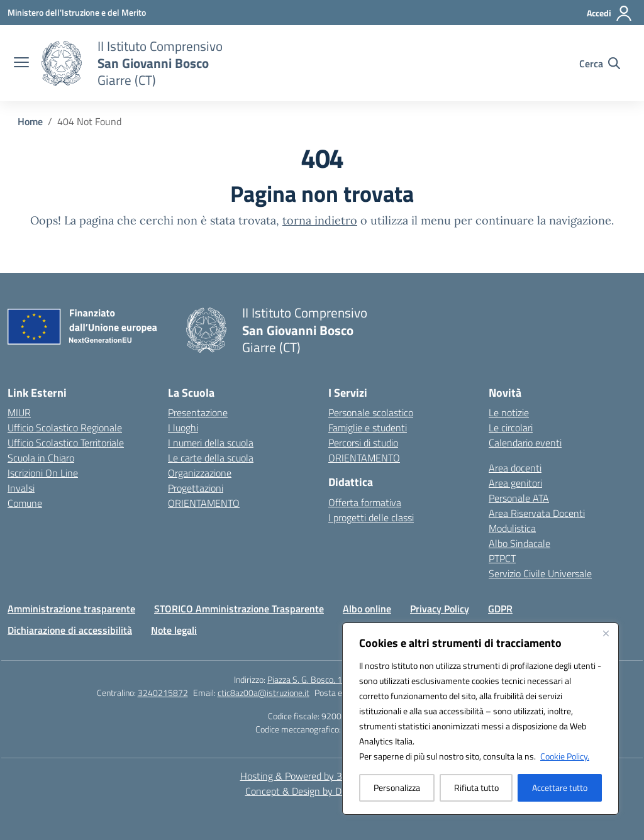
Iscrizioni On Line (43, 473)
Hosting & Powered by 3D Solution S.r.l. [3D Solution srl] (322, 776)
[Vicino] (606, 633)
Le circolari (511, 428)
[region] (480, 719)
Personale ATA (519, 498)
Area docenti (515, 468)
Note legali (174, 630)
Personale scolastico (371, 412)
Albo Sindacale (519, 543)
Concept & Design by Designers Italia (322, 791)
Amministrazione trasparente (71, 609)
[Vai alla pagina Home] (30, 121)
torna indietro (320, 220)
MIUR (19, 412)
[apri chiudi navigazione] (21, 64)
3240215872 (163, 693)
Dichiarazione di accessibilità (70, 630)
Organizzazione (200, 473)
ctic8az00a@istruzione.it (264, 693)
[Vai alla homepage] (160, 63)
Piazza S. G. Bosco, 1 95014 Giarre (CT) (339, 679)
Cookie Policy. (565, 756)
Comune (25, 503)
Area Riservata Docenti (537, 513)
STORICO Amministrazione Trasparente (239, 609)
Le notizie (509, 412)
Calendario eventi (525, 443)
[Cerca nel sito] (600, 64)
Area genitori (515, 483)
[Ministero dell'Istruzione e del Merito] (77, 12)
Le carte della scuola (211, 458)
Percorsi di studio (363, 443)
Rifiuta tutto (476, 787)
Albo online (367, 609)
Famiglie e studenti (368, 428)
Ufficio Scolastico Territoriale (66, 443)
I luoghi (183, 428)
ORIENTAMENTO (204, 503)
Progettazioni (196, 488)
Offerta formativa (365, 502)
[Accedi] (610, 13)
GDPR (500, 609)
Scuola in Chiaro (41, 458)
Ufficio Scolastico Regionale (65, 428)
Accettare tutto (560, 787)
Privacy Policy (440, 609)
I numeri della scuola (211, 443)
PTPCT (502, 558)
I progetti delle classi (371, 517)
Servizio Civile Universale (540, 573)
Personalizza (397, 787)
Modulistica (512, 528)
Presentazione (198, 412)
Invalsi (21, 488)
